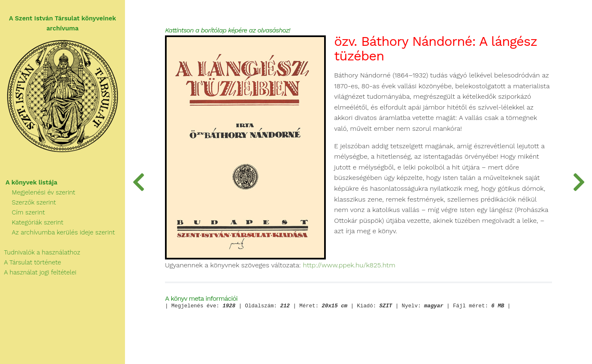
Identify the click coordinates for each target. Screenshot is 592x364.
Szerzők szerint (28, 202)
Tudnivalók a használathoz (40, 252)
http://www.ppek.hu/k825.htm (349, 265)
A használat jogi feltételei (38, 272)
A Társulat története (31, 262)
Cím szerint (22, 212)
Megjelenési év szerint (38, 192)
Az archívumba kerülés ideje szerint (57, 232)
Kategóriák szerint (32, 222)
